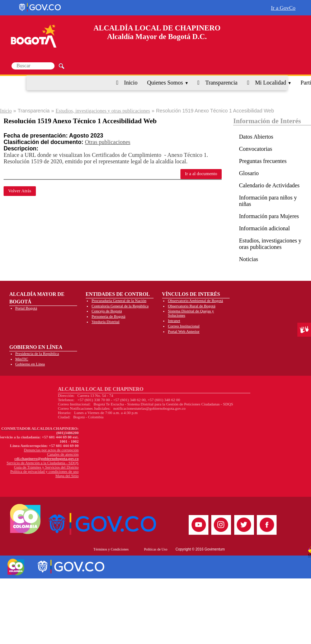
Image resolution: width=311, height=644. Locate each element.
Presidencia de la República (37, 354)
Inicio (131, 83)
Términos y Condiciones (111, 549)
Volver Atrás (20, 191)
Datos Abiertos (256, 137)
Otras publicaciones (108, 142)
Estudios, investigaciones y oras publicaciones (270, 244)
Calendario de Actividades (269, 185)
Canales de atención (28, 454)
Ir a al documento (201, 174)
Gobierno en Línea (30, 364)
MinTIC (22, 359)
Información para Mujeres (269, 216)
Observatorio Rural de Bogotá (192, 306)
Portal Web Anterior (184, 331)
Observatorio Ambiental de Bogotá (195, 301)
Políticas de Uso (155, 549)
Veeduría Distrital (105, 322)
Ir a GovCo (283, 8)
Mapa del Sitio (32, 476)
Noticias (248, 259)
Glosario (249, 173)
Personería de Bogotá (108, 316)
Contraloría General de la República (120, 306)
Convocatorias (255, 149)
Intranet (174, 321)
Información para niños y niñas (268, 201)
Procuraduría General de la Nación (119, 301)
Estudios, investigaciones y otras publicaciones (103, 111)
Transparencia (221, 83)
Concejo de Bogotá (107, 311)
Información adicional (264, 228)
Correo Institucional (184, 326)
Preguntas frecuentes (263, 161)
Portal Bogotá (26, 308)
